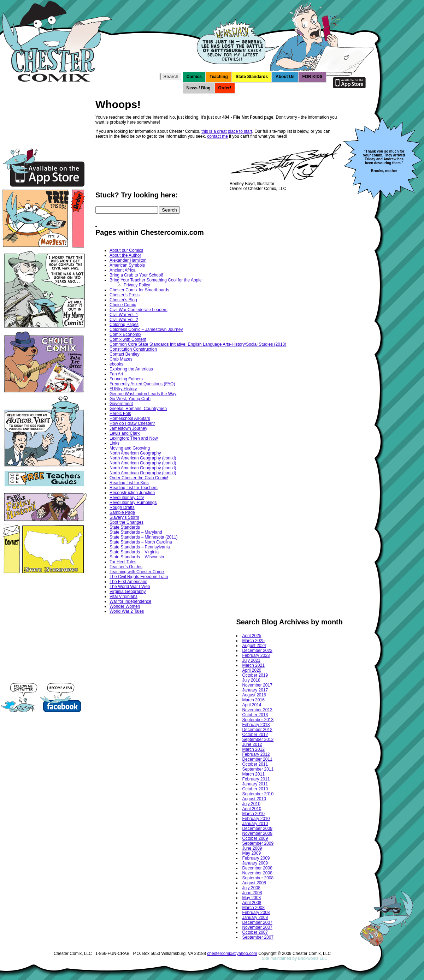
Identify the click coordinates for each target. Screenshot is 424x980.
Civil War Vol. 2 (124, 320)
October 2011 (255, 764)
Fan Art (116, 374)
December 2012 (257, 730)
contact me (217, 136)
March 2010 (253, 814)
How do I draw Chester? (132, 423)
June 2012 (252, 744)
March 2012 (253, 749)
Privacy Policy (137, 285)
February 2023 (256, 655)
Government (121, 404)
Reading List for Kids (129, 483)
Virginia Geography (128, 592)
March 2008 (253, 908)
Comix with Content (128, 339)
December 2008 (257, 868)
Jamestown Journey (128, 428)
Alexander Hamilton (128, 260)
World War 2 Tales (127, 611)
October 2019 (255, 675)
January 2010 (255, 824)
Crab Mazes (121, 359)
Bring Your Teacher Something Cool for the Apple (156, 280)
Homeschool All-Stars (130, 418)
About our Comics (126, 250)
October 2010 (255, 789)
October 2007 (255, 932)
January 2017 (255, 690)
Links (114, 443)
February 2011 (256, 779)
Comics (194, 77)
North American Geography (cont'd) (143, 458)
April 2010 (252, 809)
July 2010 (251, 804)
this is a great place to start (227, 131)
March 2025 (253, 641)
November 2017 (257, 685)
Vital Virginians (123, 596)
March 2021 (253, 665)
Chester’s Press (125, 295)
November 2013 (257, 710)
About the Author (125, 255)
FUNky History (123, 389)
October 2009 (255, 838)
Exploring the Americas (131, 369)
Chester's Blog (123, 300)
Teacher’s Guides (126, 567)
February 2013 (256, 725)
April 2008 (252, 903)
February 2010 (256, 819)
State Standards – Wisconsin (137, 557)
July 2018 (251, 680)
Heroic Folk (120, 414)
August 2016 (254, 695)
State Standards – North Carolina (141, 542)
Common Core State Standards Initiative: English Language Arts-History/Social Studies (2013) (198, 344)
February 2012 (256, 754)
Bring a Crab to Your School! (136, 275)
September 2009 (258, 843)
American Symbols (127, 265)
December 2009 (257, 828)
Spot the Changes (126, 522)
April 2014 (252, 705)
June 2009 (252, 848)
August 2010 (254, 799)
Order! (225, 88)
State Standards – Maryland (136, 532)
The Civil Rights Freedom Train (139, 577)
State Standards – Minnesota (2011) (144, 537)
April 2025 (252, 636)
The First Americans (128, 582)
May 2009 (251, 853)
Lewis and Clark (125, 433)
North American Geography (135, 453)
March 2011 (253, 774)
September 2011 (258, 769)
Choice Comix (123, 305)
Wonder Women (125, 606)
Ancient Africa (122, 270)
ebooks (116, 364)
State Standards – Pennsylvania (140, 547)
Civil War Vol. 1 (124, 315)
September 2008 (258, 878)
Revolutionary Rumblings (133, 503)
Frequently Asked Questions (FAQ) (142, 384)
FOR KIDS (312, 77)
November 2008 (257, 873)
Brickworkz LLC (313, 958)
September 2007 (258, 937)
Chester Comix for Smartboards (139, 290)
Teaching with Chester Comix (137, 572)
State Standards (252, 77)
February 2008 (256, 913)
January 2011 (255, 784)
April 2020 (252, 670)
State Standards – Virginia (134, 552)
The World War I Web (130, 587)
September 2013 (258, 720)
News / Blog (199, 88)
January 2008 (255, 917)
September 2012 (258, 740)
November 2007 (257, 927)
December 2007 (257, 922)
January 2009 (255, 863)
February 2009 (256, 858)
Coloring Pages (124, 325)
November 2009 (257, 833)
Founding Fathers (126, 379)
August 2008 (254, 883)
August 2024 (254, 646)
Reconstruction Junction (132, 493)
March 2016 (253, 700)
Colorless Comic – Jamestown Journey (146, 329)
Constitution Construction (133, 349)
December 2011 (257, 759)
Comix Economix (125, 334)
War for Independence (130, 601)
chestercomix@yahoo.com (232, 954)
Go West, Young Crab (130, 399)
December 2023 (257, 651)
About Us (285, 77)
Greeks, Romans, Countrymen (138, 409)
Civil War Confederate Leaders (139, 310)
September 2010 (258, 794)
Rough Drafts (122, 507)
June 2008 (252, 893)
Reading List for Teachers (134, 488)
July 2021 (251, 660)
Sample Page (122, 512)
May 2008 (251, 898)
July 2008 (251, 888)
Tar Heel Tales (123, 562)
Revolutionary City (127, 498)
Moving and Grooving (130, 448)
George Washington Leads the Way (143, 394)
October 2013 (255, 715)
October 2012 (255, 735)
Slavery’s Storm (124, 517)
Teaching (219, 77)
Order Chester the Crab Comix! (139, 478)
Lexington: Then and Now (134, 438)
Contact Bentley (125, 354)
